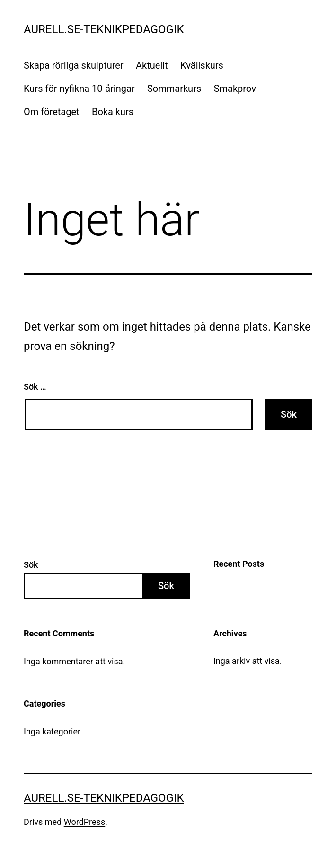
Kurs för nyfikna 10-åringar (79, 89)
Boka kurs (113, 112)
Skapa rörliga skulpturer (74, 65)
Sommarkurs (174, 89)
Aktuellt (152, 65)
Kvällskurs (202, 65)
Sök (31, 565)
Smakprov (235, 89)
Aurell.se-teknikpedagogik (104, 29)
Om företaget (52, 112)
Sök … (35, 387)
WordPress (84, 822)
